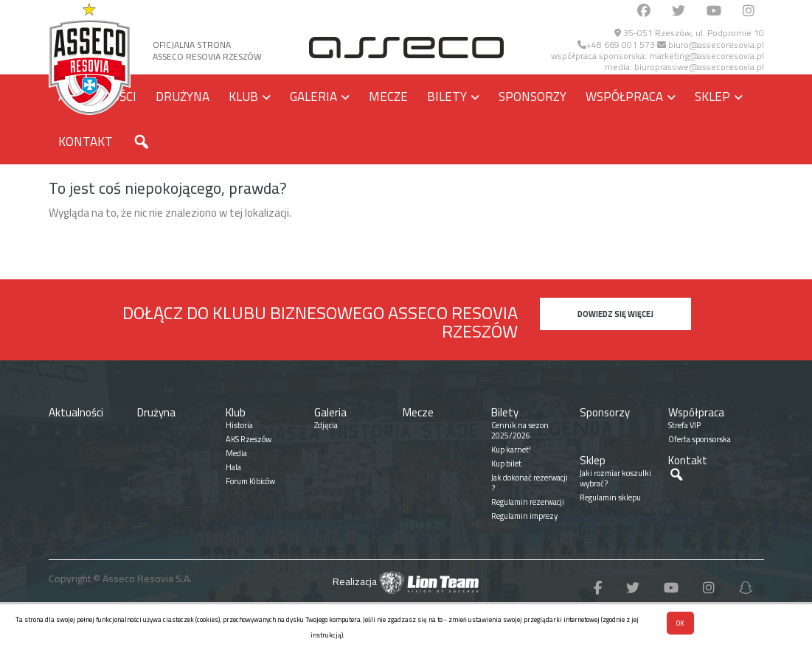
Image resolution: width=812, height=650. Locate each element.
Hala (233, 467)
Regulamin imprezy (524, 516)
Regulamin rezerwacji (528, 502)
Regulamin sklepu (610, 497)
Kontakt (86, 141)
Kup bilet (506, 464)
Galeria (313, 97)
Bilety (447, 97)
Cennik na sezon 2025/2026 (520, 430)
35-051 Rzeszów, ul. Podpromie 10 (689, 33)
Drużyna (183, 97)
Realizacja (406, 581)
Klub (243, 97)
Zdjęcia (326, 425)
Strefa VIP (684, 425)
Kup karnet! (511, 450)
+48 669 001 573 (616, 45)
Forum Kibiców (250, 481)
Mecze (388, 97)
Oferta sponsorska (700, 439)
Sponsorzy (532, 97)
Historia (239, 425)
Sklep (712, 97)
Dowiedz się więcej (615, 314)
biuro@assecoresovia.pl (711, 45)
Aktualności (76, 412)
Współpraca (624, 97)
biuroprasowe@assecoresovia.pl (699, 67)
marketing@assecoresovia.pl (707, 56)
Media (236, 453)
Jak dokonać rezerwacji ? (530, 483)
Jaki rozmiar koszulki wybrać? (615, 478)
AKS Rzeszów (249, 439)
